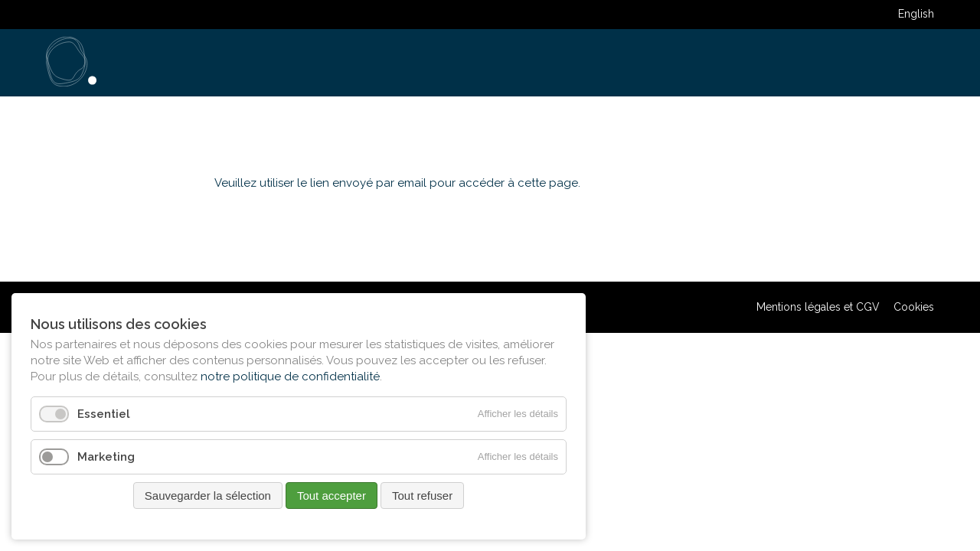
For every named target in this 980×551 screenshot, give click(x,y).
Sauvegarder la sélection (208, 496)
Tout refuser (422, 496)
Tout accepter (332, 496)
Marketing (106, 457)
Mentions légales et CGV (818, 307)
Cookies (914, 307)
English (916, 14)
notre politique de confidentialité (290, 377)
